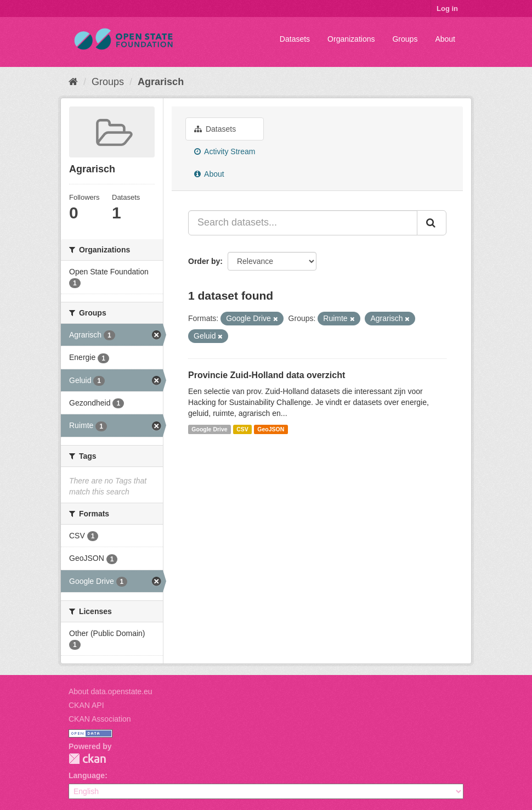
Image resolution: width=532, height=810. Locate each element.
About (445, 39)
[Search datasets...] (303, 223)
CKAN (87, 759)
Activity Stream (225, 151)
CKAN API (86, 705)
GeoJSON (271, 429)
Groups (405, 39)
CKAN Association (100, 719)
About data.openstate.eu (111, 691)
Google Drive (209, 429)
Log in (447, 9)
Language (87, 775)
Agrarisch (161, 82)
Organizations (351, 39)
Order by (204, 261)
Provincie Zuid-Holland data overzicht (267, 375)
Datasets (295, 39)
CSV (242, 429)
